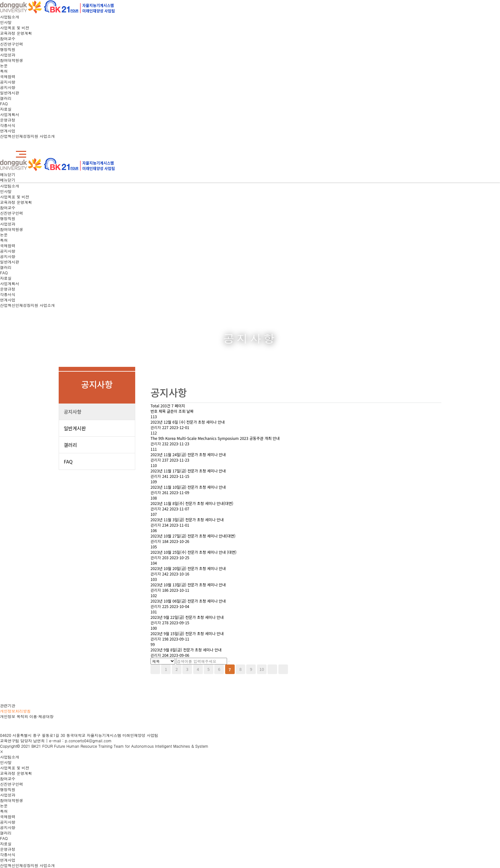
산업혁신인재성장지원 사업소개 (27, 136)
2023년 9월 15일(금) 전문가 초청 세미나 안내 (187, 633)
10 (262, 669)
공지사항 (8, 82)
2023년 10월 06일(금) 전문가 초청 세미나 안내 (188, 601)
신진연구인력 (11, 44)
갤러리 (6, 98)
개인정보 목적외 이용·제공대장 (27, 716)
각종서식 (8, 125)
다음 (272, 669)
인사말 (6, 22)
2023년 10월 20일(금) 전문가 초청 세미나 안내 (188, 568)
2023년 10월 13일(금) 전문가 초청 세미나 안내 (188, 585)
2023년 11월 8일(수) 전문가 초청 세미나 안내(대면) (192, 503)
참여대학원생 (11, 60)
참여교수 (8, 38)
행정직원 (8, 49)
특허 (4, 71)
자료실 (6, 109)
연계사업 (8, 131)
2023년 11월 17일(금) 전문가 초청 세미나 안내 (188, 471)
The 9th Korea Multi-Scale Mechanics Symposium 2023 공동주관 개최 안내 (215, 438)
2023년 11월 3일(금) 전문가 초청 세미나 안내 (187, 519)
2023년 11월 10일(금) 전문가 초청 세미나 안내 (188, 487)
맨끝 (283, 669)
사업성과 (8, 55)
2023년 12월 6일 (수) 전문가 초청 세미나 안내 (188, 422)
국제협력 (8, 76)
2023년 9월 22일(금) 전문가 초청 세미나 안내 (187, 617)
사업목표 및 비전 (15, 28)
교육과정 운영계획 (16, 33)
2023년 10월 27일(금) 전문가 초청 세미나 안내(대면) (193, 536)
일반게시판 (10, 93)
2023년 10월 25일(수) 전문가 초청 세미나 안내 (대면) (194, 552)
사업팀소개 (10, 17)
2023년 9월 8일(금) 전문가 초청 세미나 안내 (186, 650)
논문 (4, 66)
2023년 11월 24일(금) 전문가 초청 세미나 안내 (188, 454)
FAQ (4, 104)
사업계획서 (10, 114)
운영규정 (8, 120)
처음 (155, 669)
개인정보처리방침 (15, 711)
